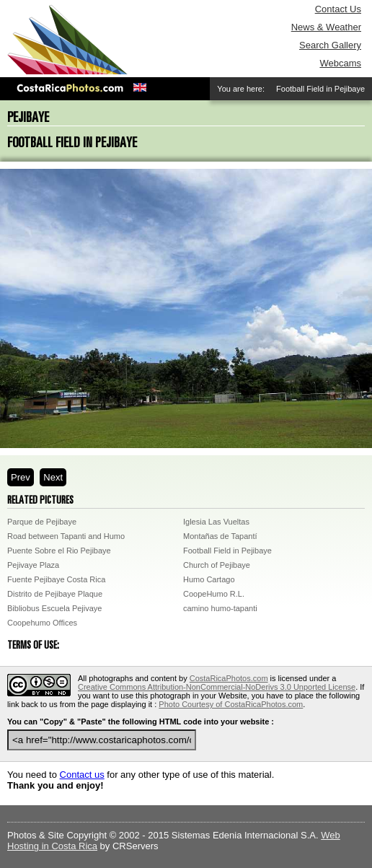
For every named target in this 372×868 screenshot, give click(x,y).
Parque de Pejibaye (42, 522)
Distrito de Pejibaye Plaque (55, 594)
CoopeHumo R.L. (214, 594)
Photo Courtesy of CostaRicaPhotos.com (231, 704)
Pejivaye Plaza (33, 565)
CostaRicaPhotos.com (229, 678)
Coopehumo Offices (42, 623)
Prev (21, 477)
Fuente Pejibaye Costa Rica (56, 579)
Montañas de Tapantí (220, 536)
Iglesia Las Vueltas (216, 522)
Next (53, 477)
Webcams (340, 63)
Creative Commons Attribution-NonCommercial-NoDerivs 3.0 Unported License (217, 687)
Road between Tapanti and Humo (66, 536)
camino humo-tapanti (220, 608)
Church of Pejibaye (217, 565)
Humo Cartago (209, 579)
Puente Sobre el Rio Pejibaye (59, 551)
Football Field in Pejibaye (227, 551)
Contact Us (338, 9)
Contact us (82, 775)
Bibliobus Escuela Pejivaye (54, 608)
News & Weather (326, 27)
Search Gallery (330, 45)
